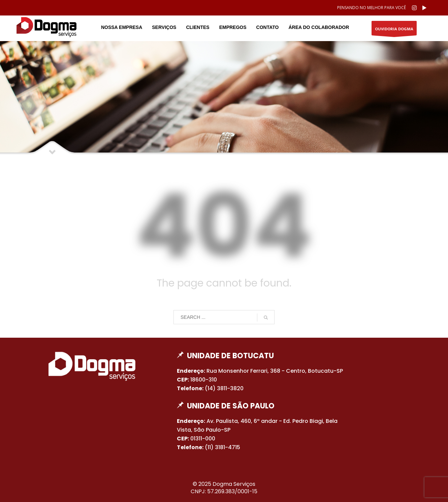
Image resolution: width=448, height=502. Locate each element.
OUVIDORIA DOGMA (394, 31)
